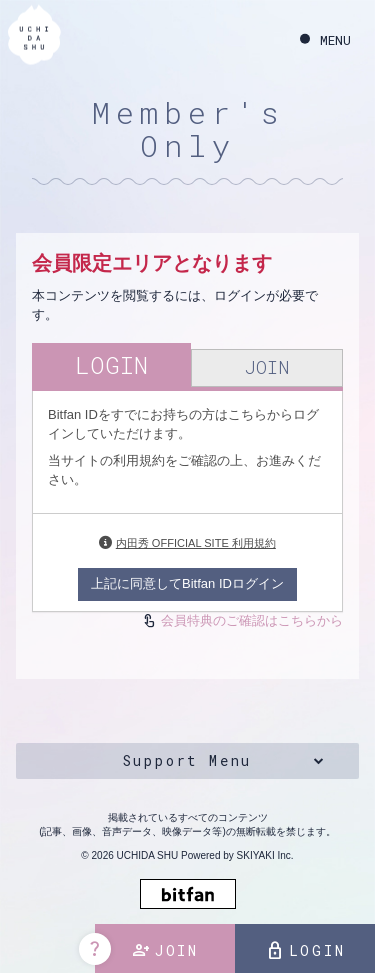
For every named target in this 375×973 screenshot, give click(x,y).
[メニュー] (325, 40)
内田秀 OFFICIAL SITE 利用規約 (196, 543)
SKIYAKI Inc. (265, 855)
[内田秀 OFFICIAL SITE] (34, 37)
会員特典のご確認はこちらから (252, 620)
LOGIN (305, 951)
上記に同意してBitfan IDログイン (187, 583)
